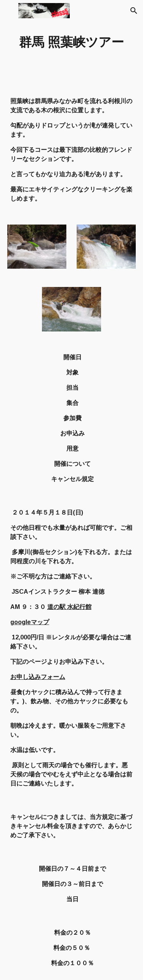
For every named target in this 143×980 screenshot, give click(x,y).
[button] (9, 10)
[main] (72, 42)
